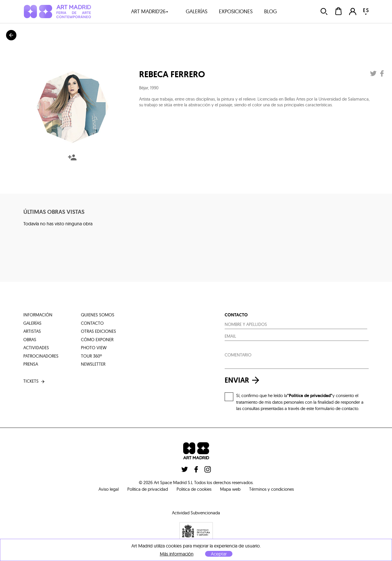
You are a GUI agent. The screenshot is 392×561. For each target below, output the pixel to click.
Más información (177, 554)
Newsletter (93, 364)
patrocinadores (41, 356)
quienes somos (98, 315)
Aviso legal (109, 489)
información (38, 315)
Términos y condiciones (271, 489)
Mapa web (230, 489)
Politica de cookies (194, 489)
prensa (31, 364)
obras (30, 340)
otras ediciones (99, 331)
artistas (32, 331)
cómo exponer (97, 340)
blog (270, 11)
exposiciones (236, 11)
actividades (36, 348)
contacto (92, 323)
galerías (197, 11)
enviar (243, 380)
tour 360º (91, 356)
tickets (34, 381)
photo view (94, 348)
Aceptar (219, 554)
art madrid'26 (150, 11)
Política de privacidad (148, 489)
